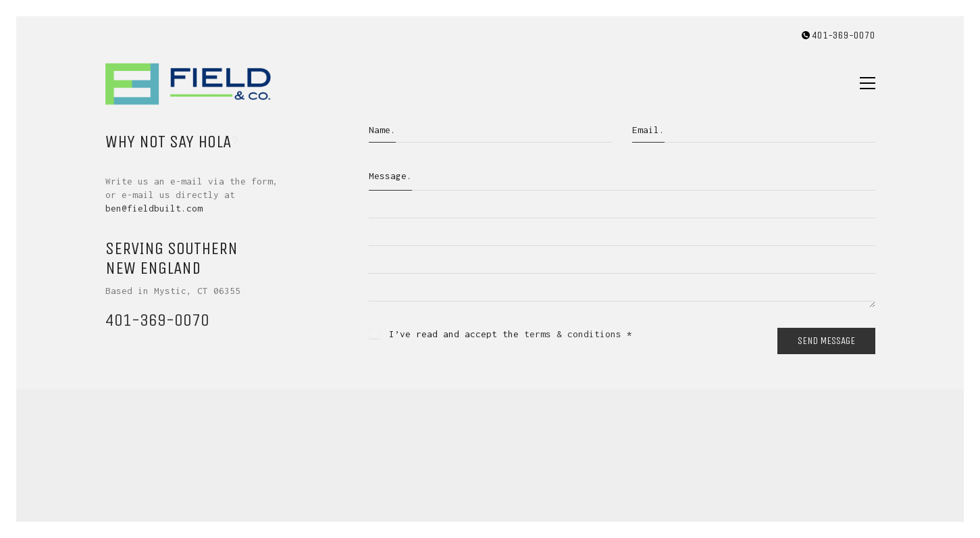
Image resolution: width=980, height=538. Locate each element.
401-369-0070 (157, 320)
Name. (382, 130)
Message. (390, 176)
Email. (648, 130)
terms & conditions (573, 334)
